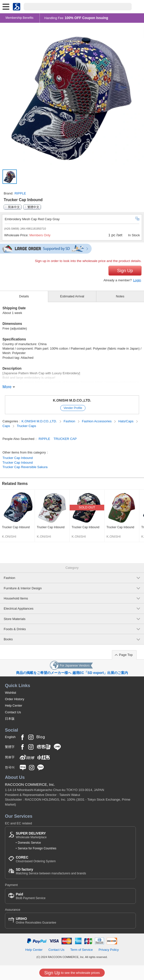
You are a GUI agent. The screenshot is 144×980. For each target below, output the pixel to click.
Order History (15, 699)
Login (137, 280)
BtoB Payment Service (31, 896)
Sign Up (125, 271)
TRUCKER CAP (65, 439)
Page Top (126, 655)
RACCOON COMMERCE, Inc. (30, 784)
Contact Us (13, 712)
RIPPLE (20, 193)
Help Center (14, 705)
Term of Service (81, 950)
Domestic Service (29, 843)
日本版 (10, 719)
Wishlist (10, 693)
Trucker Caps (26, 426)
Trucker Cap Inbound (18, 458)
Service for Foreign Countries (37, 848)
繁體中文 (33, 207)
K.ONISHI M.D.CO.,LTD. (72, 400)
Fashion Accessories (97, 421)
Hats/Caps (126, 421)
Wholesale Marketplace (31, 835)
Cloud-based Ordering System (36, 859)
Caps (7, 426)
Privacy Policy (109, 950)
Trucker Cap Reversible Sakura (25, 467)
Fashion (70, 421)
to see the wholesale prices (72, 973)
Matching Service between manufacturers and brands (51, 871)
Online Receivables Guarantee (36, 920)
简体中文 (14, 207)
